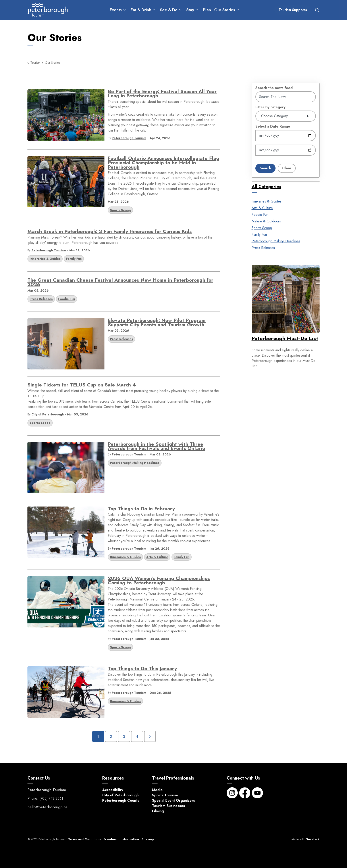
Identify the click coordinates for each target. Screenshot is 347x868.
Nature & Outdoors (266, 221)
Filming (158, 811)
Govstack (312, 839)
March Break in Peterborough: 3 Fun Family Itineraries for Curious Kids (110, 232)
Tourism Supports (293, 10)
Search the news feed (274, 88)
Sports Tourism (165, 795)
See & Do (169, 10)
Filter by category (270, 107)
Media (157, 790)
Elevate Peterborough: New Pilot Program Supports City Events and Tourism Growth (157, 323)
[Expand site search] (317, 10)
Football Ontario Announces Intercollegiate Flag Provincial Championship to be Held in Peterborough (164, 163)
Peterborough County (121, 800)
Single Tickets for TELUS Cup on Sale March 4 (82, 385)
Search (265, 168)
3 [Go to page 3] (124, 737)
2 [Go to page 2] (111, 737)
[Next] (150, 736)
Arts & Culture (157, 557)
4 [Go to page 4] (137, 737)
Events (116, 10)
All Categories (266, 187)
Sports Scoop (120, 210)
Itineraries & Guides (45, 259)
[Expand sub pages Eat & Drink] (154, 10)
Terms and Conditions (85, 839)
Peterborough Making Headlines (135, 463)
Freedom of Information (121, 839)
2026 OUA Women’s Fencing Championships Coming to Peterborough (159, 581)
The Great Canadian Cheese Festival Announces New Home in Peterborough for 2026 (120, 283)
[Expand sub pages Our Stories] (238, 10)
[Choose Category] (286, 116)
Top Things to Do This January (142, 669)
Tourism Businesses (169, 806)
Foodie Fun (67, 299)
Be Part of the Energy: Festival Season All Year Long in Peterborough (162, 94)
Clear (287, 168)
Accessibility (113, 790)
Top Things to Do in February (141, 509)
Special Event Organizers (173, 800)
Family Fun (74, 259)
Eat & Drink (141, 10)
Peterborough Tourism (129, 138)
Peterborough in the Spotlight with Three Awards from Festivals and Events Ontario (156, 447)
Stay (190, 10)
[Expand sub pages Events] (124, 10)
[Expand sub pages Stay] (197, 10)
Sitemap (148, 839)
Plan (207, 10)
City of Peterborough (48, 414)
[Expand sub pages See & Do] (180, 10)
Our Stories (225, 10)
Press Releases (41, 299)
